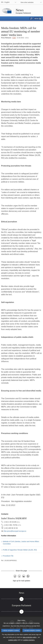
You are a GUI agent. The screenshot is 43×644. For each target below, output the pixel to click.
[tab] (21, 593)
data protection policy (30, 640)
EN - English (5, 2)
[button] (38, 19)
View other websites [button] (27, 2)
